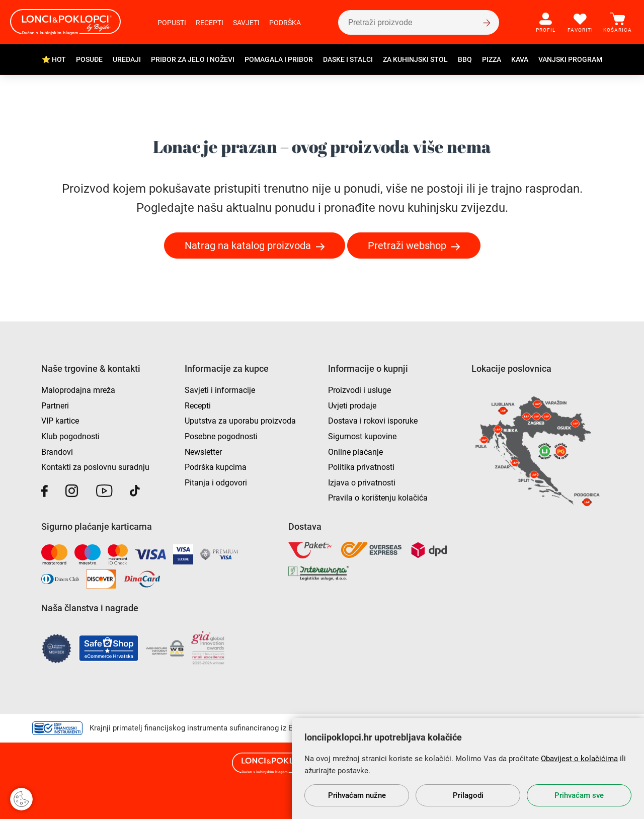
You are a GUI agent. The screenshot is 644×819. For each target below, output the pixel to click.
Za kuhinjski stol (415, 59)
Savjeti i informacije (220, 390)
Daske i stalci (348, 59)
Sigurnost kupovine (362, 436)
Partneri (55, 406)
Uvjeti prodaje (352, 406)
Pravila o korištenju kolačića (378, 498)
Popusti (172, 23)
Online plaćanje (355, 452)
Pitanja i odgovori (216, 483)
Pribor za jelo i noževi (193, 59)
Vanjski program (570, 59)
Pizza (492, 59)
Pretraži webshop (407, 245)
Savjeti (246, 23)
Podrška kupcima (216, 467)
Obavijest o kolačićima (579, 759)
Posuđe (89, 59)
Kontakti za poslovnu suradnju (95, 467)
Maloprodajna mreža (78, 390)
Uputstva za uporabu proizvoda (240, 421)
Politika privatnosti (361, 467)
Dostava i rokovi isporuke (373, 421)
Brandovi (57, 452)
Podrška (285, 23)
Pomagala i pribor (279, 59)
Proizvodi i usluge (359, 390)
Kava (520, 59)
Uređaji (127, 59)
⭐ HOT (54, 59)
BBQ (465, 59)
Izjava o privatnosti (362, 483)
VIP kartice (60, 421)
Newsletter (203, 452)
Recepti (210, 23)
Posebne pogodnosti (221, 436)
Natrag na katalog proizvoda (248, 245)
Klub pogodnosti (70, 436)
